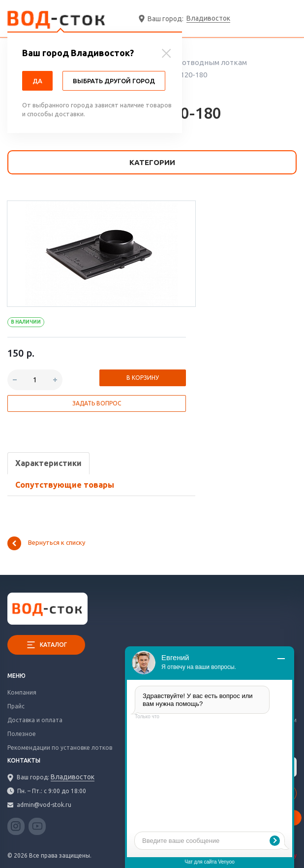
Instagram (16, 826)
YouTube (37, 828)
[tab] (48, 463)
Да (37, 81)
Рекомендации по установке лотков (60, 748)
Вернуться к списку (46, 543)
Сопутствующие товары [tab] (65, 485)
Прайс (16, 706)
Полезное (22, 734)
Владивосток (208, 18)
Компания (22, 692)
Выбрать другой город (114, 81)
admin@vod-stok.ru (44, 805)
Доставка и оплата (35, 720)
